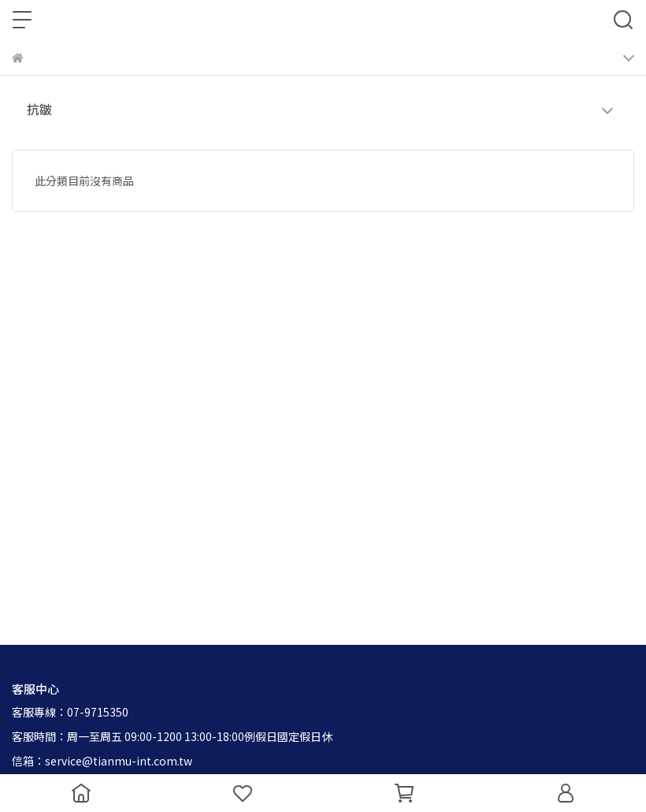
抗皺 (39, 109)
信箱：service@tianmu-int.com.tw (102, 761)
